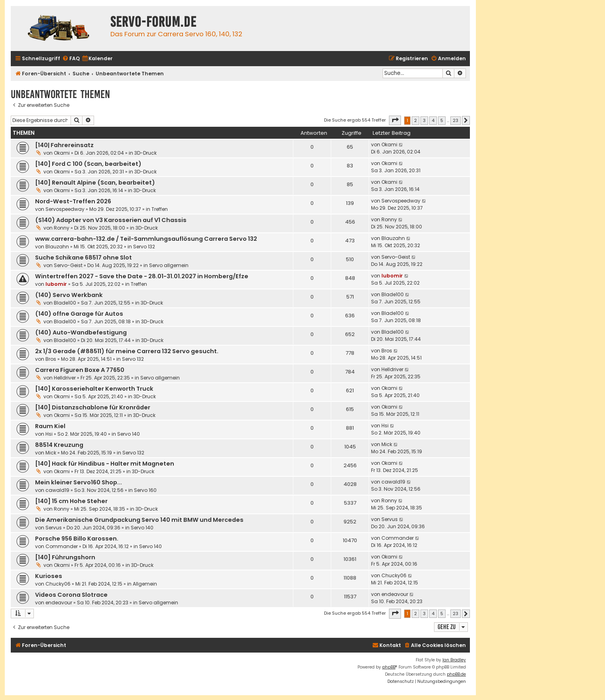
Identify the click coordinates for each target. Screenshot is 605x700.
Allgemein (145, 584)
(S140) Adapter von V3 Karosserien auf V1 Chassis (111, 220)
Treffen (160, 209)
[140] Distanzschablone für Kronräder (93, 407)
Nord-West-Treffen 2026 (73, 201)
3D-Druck (145, 153)
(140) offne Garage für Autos (79, 314)
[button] (395, 120)
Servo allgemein (169, 265)
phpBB (389, 667)
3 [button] (424, 120)
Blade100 (65, 303)
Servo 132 (144, 247)
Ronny (62, 228)
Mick (51, 453)
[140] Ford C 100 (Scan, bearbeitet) (88, 164)
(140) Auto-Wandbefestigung (81, 332)
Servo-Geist (68, 265)
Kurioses (49, 576)
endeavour (59, 603)
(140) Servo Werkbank (69, 295)
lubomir (56, 284)
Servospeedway (65, 209)
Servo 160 (145, 490)
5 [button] (442, 120)
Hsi (49, 434)
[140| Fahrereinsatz (64, 145)
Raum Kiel (50, 426)
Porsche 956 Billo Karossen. (77, 539)
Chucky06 (58, 584)
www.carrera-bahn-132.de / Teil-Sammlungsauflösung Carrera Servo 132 (146, 239)
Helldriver (65, 378)
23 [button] (456, 120)
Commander (62, 546)
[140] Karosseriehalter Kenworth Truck (94, 389)
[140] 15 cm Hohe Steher (71, 501)
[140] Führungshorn (65, 557)
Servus (54, 528)
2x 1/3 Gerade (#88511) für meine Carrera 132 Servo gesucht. (127, 351)
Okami (62, 153)
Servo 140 (129, 434)
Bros (51, 359)
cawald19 (57, 490)
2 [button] (415, 120)
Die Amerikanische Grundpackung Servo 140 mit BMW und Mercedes (139, 520)
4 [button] (433, 120)
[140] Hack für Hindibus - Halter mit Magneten (105, 464)
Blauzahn (57, 247)
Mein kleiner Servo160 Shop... (79, 482)
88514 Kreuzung (59, 445)
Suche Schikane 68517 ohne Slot (83, 258)
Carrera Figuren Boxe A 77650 (80, 370)
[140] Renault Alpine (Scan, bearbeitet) (95, 183)
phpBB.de (456, 674)
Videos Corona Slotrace (71, 595)
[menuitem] (71, 59)
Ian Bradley (454, 660)
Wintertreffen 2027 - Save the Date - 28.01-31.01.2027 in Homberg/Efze (142, 276)
